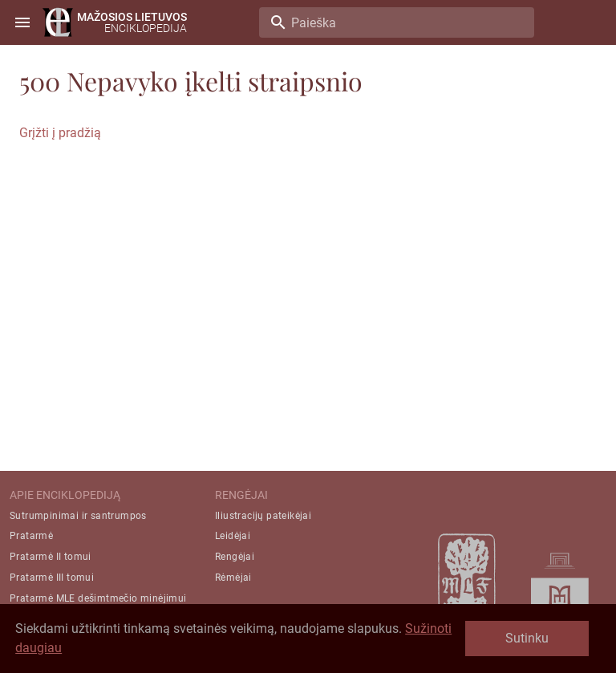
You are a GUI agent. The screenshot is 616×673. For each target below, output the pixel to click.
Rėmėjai (233, 578)
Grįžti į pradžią (60, 133)
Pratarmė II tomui (51, 557)
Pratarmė (31, 536)
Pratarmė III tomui (52, 578)
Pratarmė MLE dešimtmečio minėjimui (98, 598)
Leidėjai (233, 536)
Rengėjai (235, 557)
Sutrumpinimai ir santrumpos (78, 516)
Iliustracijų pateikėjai (263, 516)
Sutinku (527, 638)
